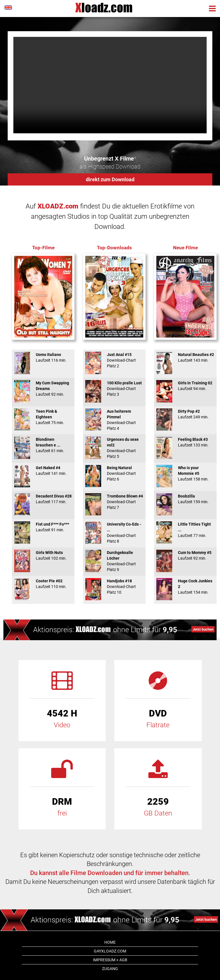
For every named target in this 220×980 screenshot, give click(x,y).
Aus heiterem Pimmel (114, 420)
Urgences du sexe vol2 (114, 448)
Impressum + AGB (110, 960)
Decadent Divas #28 (43, 499)
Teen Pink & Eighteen (43, 417)
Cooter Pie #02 (43, 584)
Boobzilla (185, 499)
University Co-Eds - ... (114, 533)
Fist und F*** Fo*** (43, 527)
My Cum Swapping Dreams (43, 389)
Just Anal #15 (114, 360)
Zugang (110, 969)
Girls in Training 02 (185, 386)
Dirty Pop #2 (185, 414)
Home (110, 942)
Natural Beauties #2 (185, 357)
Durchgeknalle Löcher (114, 561)
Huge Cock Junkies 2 (185, 587)
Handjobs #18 (114, 587)
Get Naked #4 (43, 471)
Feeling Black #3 (185, 442)
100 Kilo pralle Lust (114, 389)
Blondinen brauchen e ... (43, 445)
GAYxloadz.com (110, 951)
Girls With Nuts (43, 555)
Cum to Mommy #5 (185, 555)
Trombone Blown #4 (114, 502)
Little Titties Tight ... (185, 530)
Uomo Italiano (43, 357)
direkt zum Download (110, 179)
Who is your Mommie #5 (185, 473)
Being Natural (114, 473)
